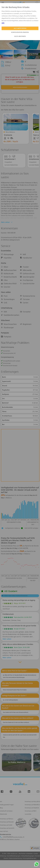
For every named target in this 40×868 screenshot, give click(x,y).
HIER (3, 23)
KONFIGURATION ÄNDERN (20, 32)
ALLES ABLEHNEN (20, 36)
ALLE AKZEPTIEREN (20, 28)
